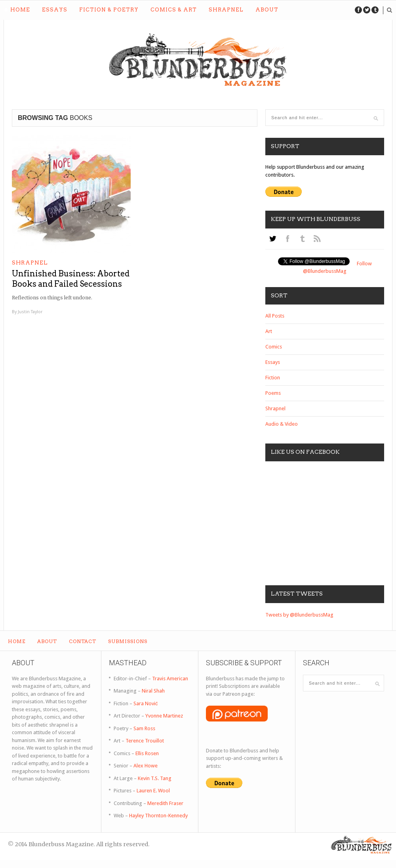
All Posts (275, 316)
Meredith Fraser (165, 803)
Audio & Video (282, 424)
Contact (83, 641)
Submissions (128, 641)
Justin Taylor (30, 312)
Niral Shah (153, 691)
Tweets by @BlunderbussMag (299, 615)
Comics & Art (174, 10)
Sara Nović (146, 703)
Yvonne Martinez (164, 716)
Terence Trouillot (145, 741)
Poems (273, 393)
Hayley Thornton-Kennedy (158, 816)
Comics (274, 347)
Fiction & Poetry (109, 10)
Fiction (273, 378)
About (267, 10)
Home (20, 10)
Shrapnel (226, 10)
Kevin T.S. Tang (155, 778)
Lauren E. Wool (153, 791)
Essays (55, 10)
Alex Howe (146, 766)
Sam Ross (144, 728)
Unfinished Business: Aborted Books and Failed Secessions (71, 279)
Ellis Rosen (147, 753)
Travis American (170, 679)
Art (269, 331)
